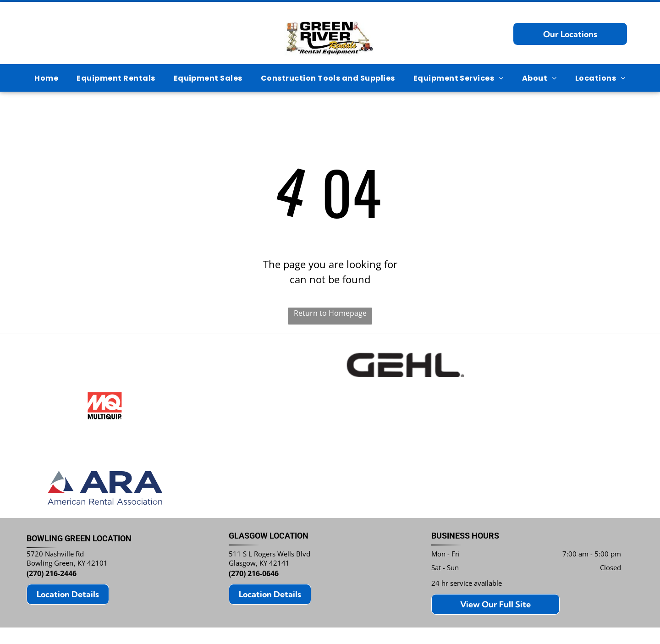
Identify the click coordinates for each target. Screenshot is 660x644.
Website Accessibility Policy (451, 622)
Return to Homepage (330, 313)
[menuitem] (46, 78)
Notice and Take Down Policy (379, 622)
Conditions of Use (317, 622)
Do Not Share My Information (255, 622)
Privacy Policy (193, 622)
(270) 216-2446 (52, 529)
